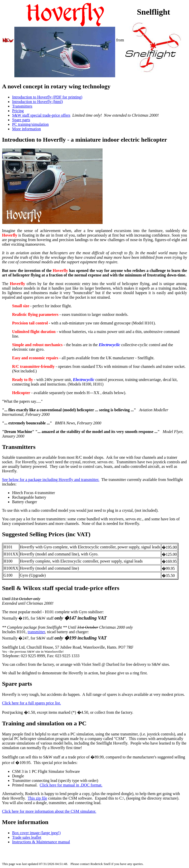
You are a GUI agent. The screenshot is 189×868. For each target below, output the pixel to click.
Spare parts (21, 120)
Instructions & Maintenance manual (41, 842)
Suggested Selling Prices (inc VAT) (46, 534)
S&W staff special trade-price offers (41, 115)
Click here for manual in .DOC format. (71, 785)
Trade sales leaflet (27, 837)
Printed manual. (26, 785)
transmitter (36, 632)
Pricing (18, 111)
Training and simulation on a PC (44, 723)
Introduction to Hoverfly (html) (37, 102)
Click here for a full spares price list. (31, 703)
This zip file (37, 798)
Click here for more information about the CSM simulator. (49, 811)
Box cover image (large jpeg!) (36, 833)
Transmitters (22, 106)
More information (26, 129)
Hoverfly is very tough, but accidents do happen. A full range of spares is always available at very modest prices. (93, 694)
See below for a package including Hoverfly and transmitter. (51, 480)
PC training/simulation (30, 124)
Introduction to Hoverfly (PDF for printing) (47, 97)
